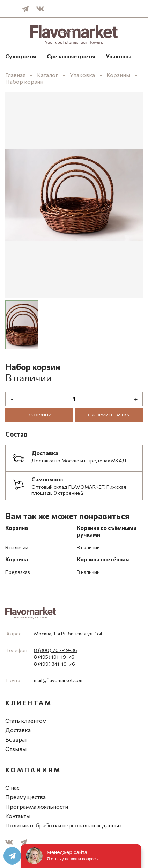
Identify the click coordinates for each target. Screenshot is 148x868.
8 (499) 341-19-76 (54, 664)
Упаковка (119, 56)
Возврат (16, 739)
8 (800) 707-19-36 (55, 650)
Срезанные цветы (71, 56)
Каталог (48, 75)
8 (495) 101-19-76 (54, 657)
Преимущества (25, 797)
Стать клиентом (26, 720)
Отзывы (16, 749)
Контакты (18, 816)
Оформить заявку (109, 415)
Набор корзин (24, 82)
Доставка (18, 730)
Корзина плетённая (103, 559)
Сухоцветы (21, 56)
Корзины (118, 75)
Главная (15, 75)
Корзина (17, 528)
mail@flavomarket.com (59, 680)
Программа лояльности (37, 806)
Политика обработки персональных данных (64, 825)
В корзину (39, 415)
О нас (12, 787)
